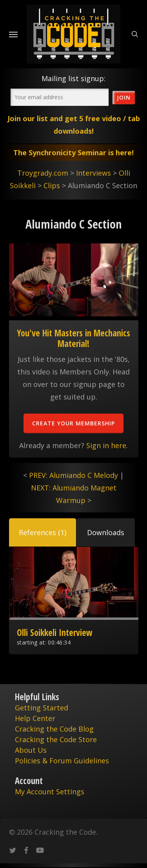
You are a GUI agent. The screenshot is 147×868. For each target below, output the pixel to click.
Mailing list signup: (73, 78)
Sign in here (106, 445)
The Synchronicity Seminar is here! (73, 153)
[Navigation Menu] (13, 34)
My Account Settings (50, 792)
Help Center (35, 718)
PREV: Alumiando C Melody (73, 475)
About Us (31, 750)
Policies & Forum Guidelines (62, 761)
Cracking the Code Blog (54, 729)
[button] (43, 532)
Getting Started (42, 708)
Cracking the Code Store (56, 739)
